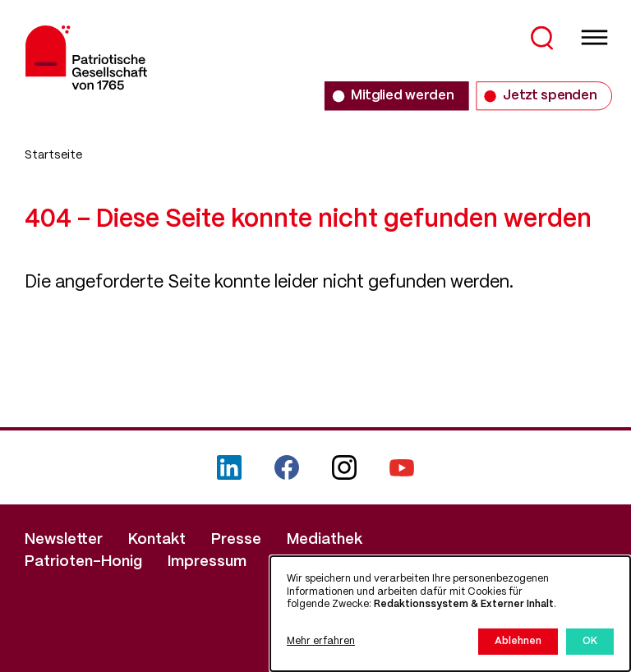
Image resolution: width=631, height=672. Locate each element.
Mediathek (325, 540)
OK (590, 641)
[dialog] (450, 614)
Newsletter (64, 540)
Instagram (344, 467)
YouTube (402, 467)
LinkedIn (229, 467)
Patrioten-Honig (83, 562)
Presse (236, 540)
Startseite (53, 155)
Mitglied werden (402, 95)
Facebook (287, 467)
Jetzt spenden (550, 95)
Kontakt (157, 540)
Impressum (207, 562)
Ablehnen (518, 641)
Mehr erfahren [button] (321, 641)
